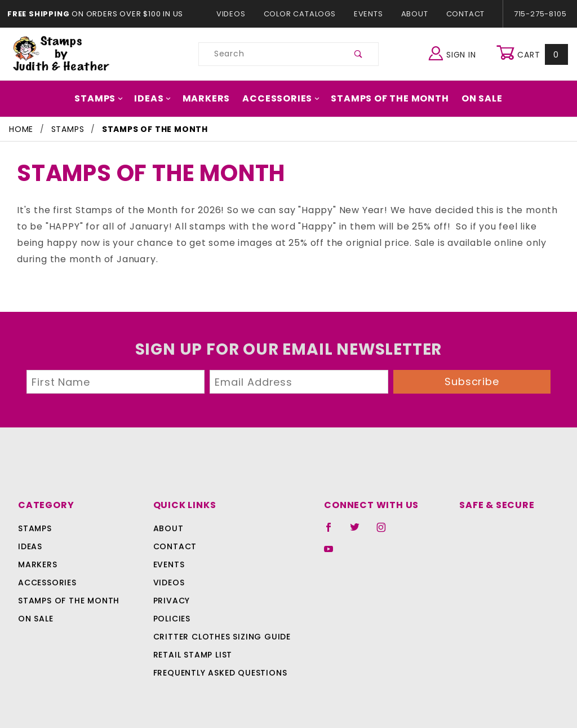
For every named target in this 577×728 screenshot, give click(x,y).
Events (368, 14)
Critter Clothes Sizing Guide (219, 621)
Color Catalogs (302, 14)
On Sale (472, 98)
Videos (236, 14)
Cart (533, 54)
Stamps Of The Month (384, 98)
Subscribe (472, 365)
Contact (463, 14)
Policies (172, 603)
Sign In (455, 53)
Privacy (171, 585)
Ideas (160, 98)
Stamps (108, 98)
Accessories (281, 98)
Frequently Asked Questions (218, 657)
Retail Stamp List (193, 639)
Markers (211, 98)
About (414, 14)
